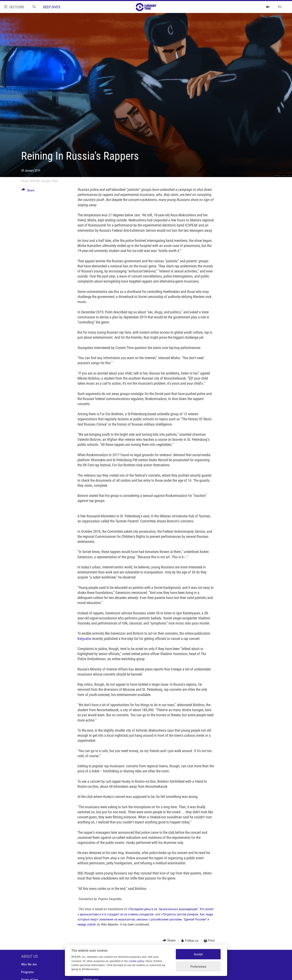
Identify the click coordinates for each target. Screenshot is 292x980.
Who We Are (29, 964)
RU (280, 7)
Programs (27, 972)
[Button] (28, 191)
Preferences (198, 967)
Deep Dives (52, 7)
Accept (198, 954)
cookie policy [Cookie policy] (136, 961)
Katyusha (84, 639)
